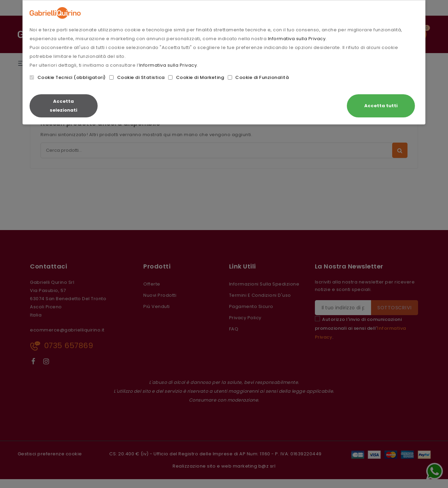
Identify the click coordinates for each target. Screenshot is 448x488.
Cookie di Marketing (196, 77)
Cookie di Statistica (137, 77)
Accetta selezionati (63, 106)
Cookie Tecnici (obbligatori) (68, 77)
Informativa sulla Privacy (168, 65)
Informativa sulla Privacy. (297, 39)
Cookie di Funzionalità (258, 77)
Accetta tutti (381, 106)
